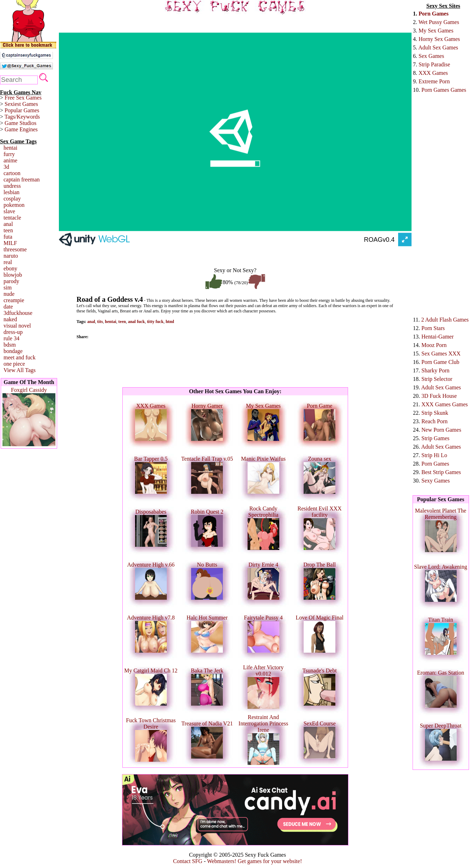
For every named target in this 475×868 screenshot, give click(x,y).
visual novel (17, 326)
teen (8, 230)
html (170, 322)
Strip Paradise (434, 64)
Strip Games (436, 438)
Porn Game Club (440, 362)
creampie (14, 300)
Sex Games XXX (441, 354)
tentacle (12, 218)
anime (10, 160)
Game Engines (21, 129)
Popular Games (22, 110)
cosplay (12, 199)
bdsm (10, 345)
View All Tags (20, 370)
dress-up (13, 332)
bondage (13, 351)
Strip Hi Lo (434, 455)
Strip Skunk (435, 413)
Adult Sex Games (438, 47)
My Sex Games (436, 31)
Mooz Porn (434, 345)
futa (8, 237)
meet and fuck (20, 357)
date (8, 307)
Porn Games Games (444, 90)
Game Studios (20, 123)
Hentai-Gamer (438, 337)
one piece (14, 364)
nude (9, 294)
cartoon (12, 173)
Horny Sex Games (439, 39)
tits (100, 322)
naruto (11, 256)
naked (10, 319)
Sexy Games (436, 481)
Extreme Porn (434, 81)
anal (8, 224)
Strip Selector (437, 379)
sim (8, 288)
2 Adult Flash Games (445, 320)
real (8, 262)
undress (12, 186)
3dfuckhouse (18, 313)
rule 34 (11, 338)
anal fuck (136, 322)
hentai (10, 148)
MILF (10, 243)
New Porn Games (441, 430)
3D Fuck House (439, 396)
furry (9, 154)
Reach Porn (434, 421)
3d (6, 167)
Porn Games (434, 14)
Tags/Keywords (22, 117)
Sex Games (431, 56)
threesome (15, 249)
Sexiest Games (21, 104)
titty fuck (155, 322)
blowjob (13, 275)
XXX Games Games (445, 404)
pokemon (14, 205)
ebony (10, 268)
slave (9, 211)
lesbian (11, 192)
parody (11, 281)
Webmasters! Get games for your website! (254, 861)
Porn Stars (433, 328)
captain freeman (22, 179)
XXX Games (433, 73)
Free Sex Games (23, 98)
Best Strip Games (441, 472)
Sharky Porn (436, 370)
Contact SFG (188, 861)
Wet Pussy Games (439, 22)
